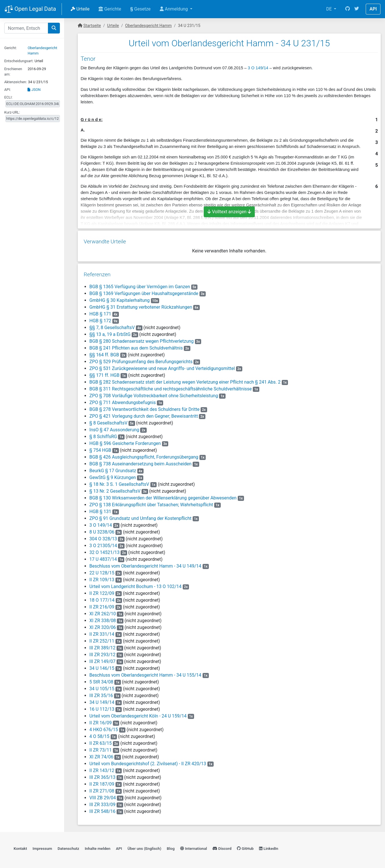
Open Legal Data (30, 9)
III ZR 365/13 (102, 775)
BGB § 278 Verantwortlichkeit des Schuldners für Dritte (144, 407)
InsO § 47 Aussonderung (114, 428)
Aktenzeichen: (16, 82)
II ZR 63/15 (100, 741)
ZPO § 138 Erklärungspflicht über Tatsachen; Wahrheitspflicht (151, 503)
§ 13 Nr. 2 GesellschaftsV (115, 489)
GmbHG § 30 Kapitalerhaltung (119, 298)
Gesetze (140, 9)
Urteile (80, 9)
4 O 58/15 (99, 734)
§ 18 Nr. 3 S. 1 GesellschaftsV (119, 482)
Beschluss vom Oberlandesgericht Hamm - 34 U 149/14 (145, 564)
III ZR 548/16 (102, 809)
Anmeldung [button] (174, 9)
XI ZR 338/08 (102, 619)
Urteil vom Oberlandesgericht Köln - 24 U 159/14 (138, 714)
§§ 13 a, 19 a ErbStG (110, 332)
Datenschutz (68, 847)
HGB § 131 (101, 510)
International (194, 847)
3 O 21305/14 (103, 544)
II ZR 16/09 (100, 721)
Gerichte (110, 9)
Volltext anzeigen (229, 212)
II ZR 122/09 (102, 591)
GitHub (245, 847)
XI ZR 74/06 (101, 755)
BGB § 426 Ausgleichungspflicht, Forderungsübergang (144, 455)
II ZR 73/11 (100, 748)
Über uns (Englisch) (145, 847)
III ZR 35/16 (101, 694)
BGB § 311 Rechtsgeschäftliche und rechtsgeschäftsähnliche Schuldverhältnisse (170, 387)
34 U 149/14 (102, 700)
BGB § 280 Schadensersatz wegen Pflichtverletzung (141, 339)
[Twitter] (357, 9)
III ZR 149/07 (102, 659)
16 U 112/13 (102, 707)
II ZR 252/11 (102, 639)
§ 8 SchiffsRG (103, 435)
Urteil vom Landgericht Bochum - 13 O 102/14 (135, 584)
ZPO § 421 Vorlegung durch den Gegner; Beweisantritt (143, 414)
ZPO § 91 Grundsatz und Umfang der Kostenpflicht (140, 516)
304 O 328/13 (103, 537)
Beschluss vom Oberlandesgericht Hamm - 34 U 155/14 (145, 673)
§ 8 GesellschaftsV (108, 421)
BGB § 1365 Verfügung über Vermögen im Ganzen (139, 285)
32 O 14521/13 (104, 550)
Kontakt (20, 847)
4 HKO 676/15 (103, 728)
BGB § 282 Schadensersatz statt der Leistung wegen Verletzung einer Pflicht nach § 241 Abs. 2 (185, 380)
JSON (34, 90)
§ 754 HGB (100, 448)
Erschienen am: (13, 72)
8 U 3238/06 (102, 530)
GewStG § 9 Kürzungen (112, 475)
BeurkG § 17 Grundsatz (112, 469)
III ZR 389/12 (102, 646)
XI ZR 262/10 (102, 612)
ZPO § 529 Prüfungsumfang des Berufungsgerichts (141, 360)
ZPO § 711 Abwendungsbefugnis (122, 400)
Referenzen (97, 272)
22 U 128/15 (102, 571)
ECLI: (8, 97)
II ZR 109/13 (102, 578)
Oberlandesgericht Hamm (148, 26)
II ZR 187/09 (102, 782)
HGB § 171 (101, 312)
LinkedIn (269, 847)
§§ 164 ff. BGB (104, 353)
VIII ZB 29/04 (102, 796)
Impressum (42, 847)
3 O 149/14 (258, 68)
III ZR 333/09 (102, 803)
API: (8, 90)
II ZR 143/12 (102, 768)
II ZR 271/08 (102, 789)
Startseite (92, 26)
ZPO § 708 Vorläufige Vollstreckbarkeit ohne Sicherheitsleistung (153, 394)
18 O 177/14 (102, 598)
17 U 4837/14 (103, 557)
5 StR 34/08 (101, 680)
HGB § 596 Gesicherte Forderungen (125, 441)
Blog (171, 847)
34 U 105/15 (102, 687)
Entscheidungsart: (19, 61)
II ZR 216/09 (102, 605)
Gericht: (10, 48)
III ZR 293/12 (102, 653)
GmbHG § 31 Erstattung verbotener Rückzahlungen (140, 305)
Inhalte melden (98, 847)
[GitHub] (348, 9)
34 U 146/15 (102, 666)
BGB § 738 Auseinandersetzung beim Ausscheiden (140, 462)
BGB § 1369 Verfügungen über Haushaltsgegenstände (144, 291)
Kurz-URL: (12, 112)
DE (330, 9)
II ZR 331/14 (102, 632)
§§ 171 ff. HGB (104, 373)
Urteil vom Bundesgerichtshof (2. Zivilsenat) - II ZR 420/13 (148, 762)
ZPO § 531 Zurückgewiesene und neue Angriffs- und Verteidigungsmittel (162, 366)
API (373, 9)
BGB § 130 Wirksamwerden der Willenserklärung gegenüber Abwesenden (163, 496)
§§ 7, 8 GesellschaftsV (112, 326)
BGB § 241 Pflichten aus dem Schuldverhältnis (136, 346)
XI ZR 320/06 (102, 625)
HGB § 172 (101, 319)
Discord (222, 847)
